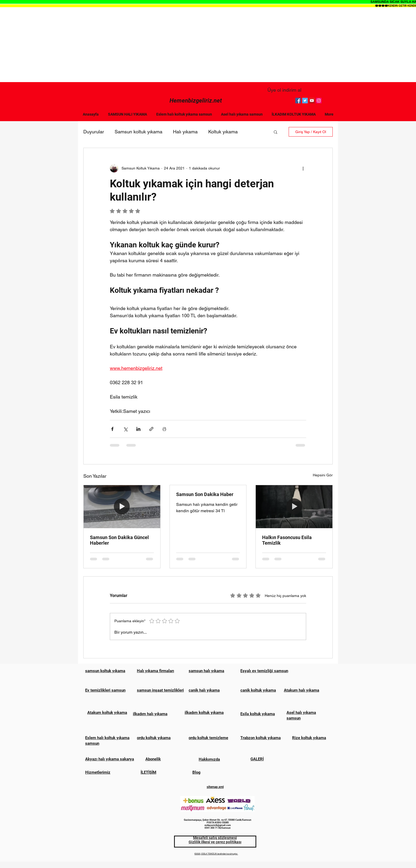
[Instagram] (319, 101)
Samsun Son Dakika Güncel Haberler (119, 540)
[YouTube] (312, 101)
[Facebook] (298, 101)
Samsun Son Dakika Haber (205, 494)
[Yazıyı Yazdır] (164, 429)
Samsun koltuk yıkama (138, 132)
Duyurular (94, 132)
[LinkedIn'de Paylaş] (138, 429)
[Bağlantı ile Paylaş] (151, 429)
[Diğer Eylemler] (303, 168)
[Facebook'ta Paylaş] (112, 429)
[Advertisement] (208, 45)
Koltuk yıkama (223, 132)
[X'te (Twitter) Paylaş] (125, 429)
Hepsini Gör (323, 475)
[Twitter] (305, 101)
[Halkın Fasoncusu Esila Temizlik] (294, 507)
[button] (276, 132)
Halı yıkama (185, 132)
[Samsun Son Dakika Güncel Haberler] (122, 507)
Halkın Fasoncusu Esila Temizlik (287, 540)
